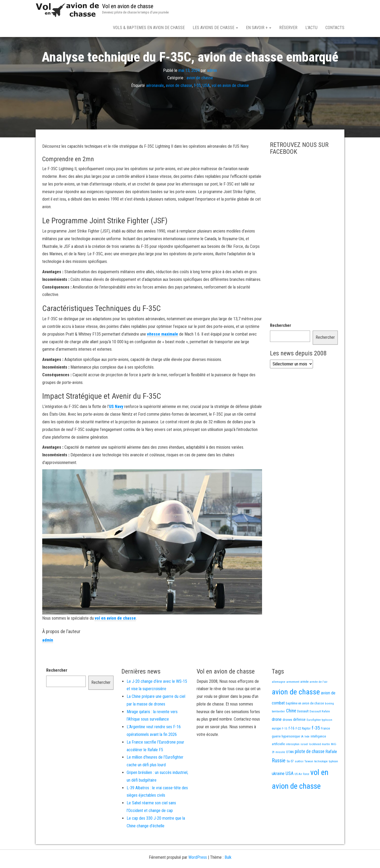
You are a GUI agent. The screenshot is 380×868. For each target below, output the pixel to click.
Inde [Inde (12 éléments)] (307, 755)
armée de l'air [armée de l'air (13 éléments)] (319, 700)
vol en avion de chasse (230, 104)
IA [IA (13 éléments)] (302, 755)
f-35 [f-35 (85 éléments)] (316, 746)
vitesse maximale (163, 353)
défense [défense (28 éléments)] (299, 738)
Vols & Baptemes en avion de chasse (149, 28)
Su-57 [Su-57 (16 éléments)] (290, 780)
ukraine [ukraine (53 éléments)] (278, 792)
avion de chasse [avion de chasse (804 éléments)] (296, 710)
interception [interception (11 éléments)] (293, 763)
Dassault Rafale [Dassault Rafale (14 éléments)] (320, 730)
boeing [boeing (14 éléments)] (329, 722)
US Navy (116, 425)
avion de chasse (200, 96)
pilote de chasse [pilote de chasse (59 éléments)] (310, 770)
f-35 (197, 104)
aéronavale (155, 104)
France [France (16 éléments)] (325, 747)
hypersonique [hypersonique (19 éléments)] (291, 755)
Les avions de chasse (215, 28)
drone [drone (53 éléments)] (277, 738)
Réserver (288, 28)
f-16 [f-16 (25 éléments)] (291, 747)
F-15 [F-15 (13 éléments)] (285, 747)
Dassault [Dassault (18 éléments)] (303, 730)
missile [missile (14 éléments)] (280, 770)
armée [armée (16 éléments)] (304, 700)
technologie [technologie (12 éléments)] (321, 780)
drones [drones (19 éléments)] (287, 738)
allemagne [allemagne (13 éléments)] (279, 700)
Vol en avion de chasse (128, 6)
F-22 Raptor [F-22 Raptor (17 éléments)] (303, 747)
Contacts (335, 28)
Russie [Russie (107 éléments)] (279, 779)
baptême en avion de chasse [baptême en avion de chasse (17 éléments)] (305, 722)
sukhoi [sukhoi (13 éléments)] (299, 780)
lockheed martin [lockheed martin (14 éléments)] (319, 763)
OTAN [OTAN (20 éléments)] (290, 770)
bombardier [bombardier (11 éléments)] (278, 730)
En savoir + (259, 28)
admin (212, 89)
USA (206, 104)
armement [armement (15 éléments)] (293, 700)
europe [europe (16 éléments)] (276, 747)
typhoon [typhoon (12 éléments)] (333, 780)
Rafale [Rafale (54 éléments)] (331, 770)
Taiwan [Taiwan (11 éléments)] (309, 780)
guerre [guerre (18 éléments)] (276, 755)
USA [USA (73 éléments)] (289, 792)
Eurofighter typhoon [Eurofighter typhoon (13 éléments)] (319, 738)
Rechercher (281, 344)
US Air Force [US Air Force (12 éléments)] (302, 793)
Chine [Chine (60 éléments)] (291, 729)
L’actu (311, 28)
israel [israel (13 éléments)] (304, 763)
